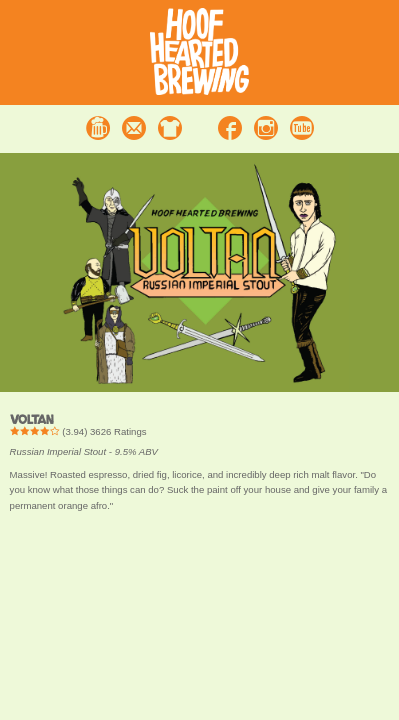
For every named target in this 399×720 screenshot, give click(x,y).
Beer (98, 128)
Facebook (230, 128)
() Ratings (78, 431)
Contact (134, 128)
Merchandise (170, 128)
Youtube (302, 128)
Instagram (266, 128)
